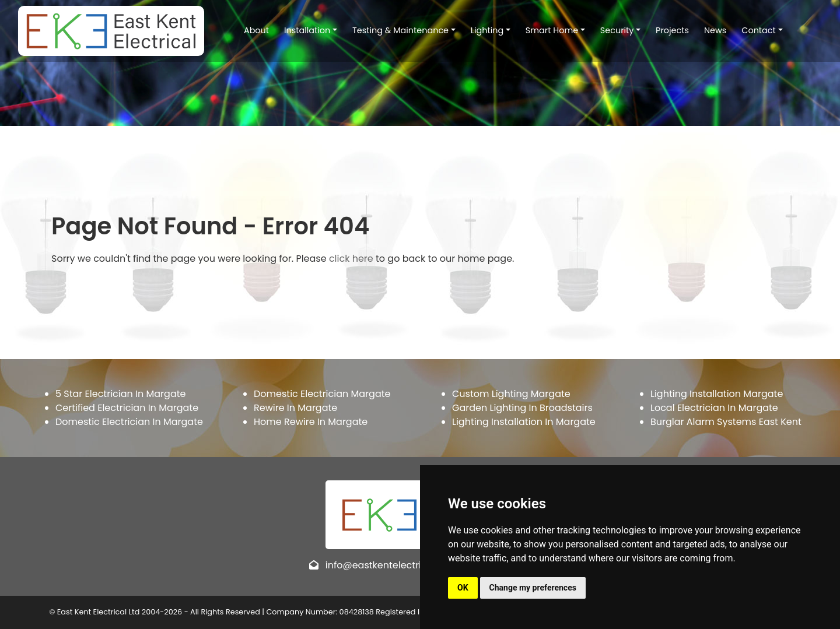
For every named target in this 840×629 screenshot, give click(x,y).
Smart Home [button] (544, 29)
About (249, 29)
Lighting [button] (480, 29)
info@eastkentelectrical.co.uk (394, 565)
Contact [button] (751, 29)
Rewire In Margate (295, 408)
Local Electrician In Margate (714, 408)
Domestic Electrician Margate (322, 394)
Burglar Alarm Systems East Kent (726, 422)
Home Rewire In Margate (311, 422)
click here (351, 259)
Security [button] (610, 29)
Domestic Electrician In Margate (129, 422)
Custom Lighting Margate (511, 394)
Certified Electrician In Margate (127, 408)
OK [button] (463, 588)
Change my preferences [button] (533, 588)
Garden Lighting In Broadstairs (522, 408)
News (708, 29)
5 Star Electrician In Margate (120, 394)
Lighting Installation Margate (717, 394)
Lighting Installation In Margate (524, 422)
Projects (665, 29)
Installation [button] (300, 29)
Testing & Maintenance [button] (393, 29)
